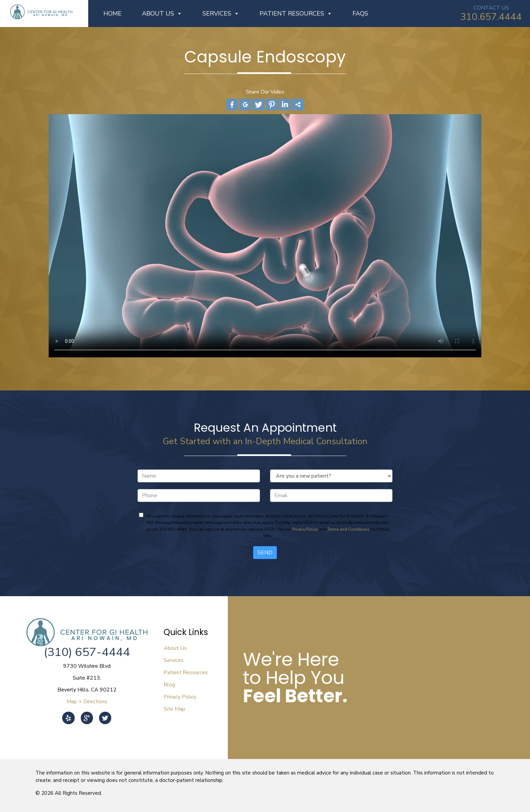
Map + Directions (87, 702)
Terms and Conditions (348, 529)
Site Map (174, 709)
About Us (162, 14)
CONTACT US (491, 8)
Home (113, 14)
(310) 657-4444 (87, 652)
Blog (169, 685)
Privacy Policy (305, 529)
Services (221, 14)
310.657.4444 (491, 17)
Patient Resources (296, 14)
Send (265, 553)
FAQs (360, 14)
